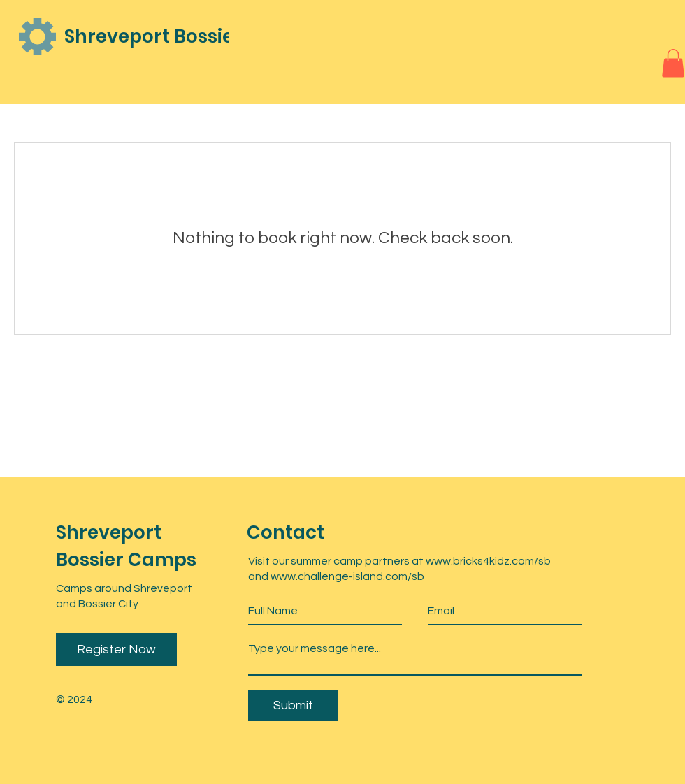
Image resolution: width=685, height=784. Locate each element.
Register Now (116, 649)
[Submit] (293, 705)
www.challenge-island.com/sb (348, 576)
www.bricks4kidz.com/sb (488, 561)
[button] (673, 63)
